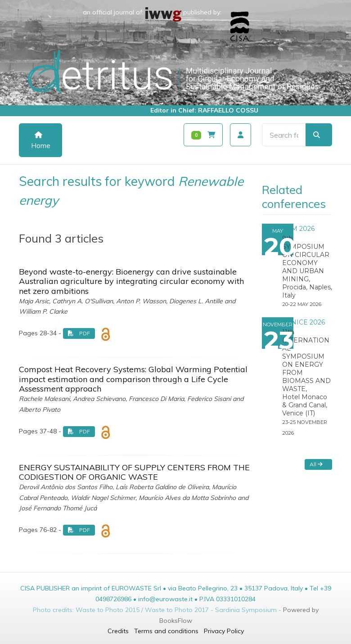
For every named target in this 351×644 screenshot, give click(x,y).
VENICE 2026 (304, 322)
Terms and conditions (166, 631)
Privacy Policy (224, 631)
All (316, 464)
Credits (118, 631)
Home (41, 141)
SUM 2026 (298, 229)
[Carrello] (203, 135)
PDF (79, 333)
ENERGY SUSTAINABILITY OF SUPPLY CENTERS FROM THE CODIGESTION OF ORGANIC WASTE (134, 472)
